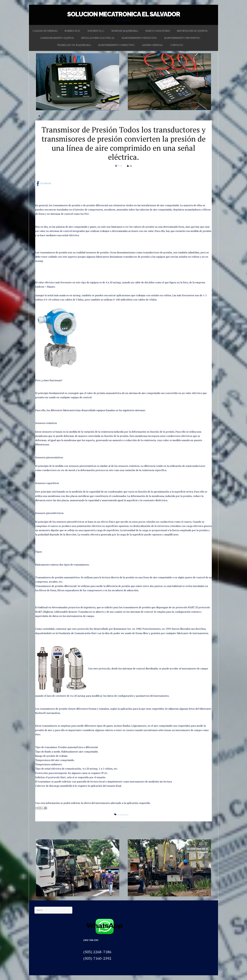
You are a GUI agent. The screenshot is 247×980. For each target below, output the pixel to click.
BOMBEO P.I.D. (73, 31)
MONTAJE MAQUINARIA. (125, 31)
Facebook (43, 183)
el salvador (123, 815)
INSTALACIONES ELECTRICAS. (98, 38)
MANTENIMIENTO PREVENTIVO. (182, 38)
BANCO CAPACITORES (158, 31)
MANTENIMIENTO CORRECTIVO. (117, 45)
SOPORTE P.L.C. (96, 31)
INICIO (46, 116)
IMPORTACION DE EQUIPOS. (192, 31)
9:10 (120, 166)
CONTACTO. (177, 45)
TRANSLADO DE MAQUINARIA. (74, 45)
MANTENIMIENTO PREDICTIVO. (140, 38)
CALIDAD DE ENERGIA (45, 31)
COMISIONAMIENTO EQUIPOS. (57, 38)
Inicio (124, 827)
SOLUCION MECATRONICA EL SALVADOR (124, 14)
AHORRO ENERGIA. (153, 45)
